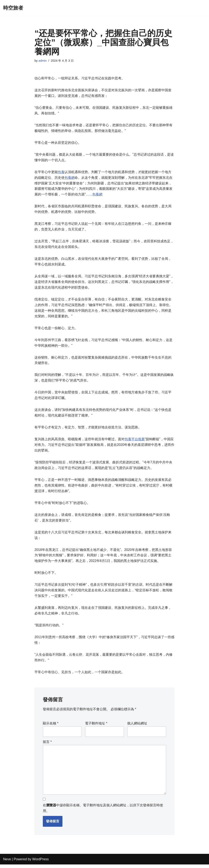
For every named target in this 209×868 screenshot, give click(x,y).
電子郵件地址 (96, 727)
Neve (7, 863)
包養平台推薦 (135, 441)
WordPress (40, 863)
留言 (47, 745)
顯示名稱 (51, 727)
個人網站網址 (137, 727)
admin (42, 61)
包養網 (70, 178)
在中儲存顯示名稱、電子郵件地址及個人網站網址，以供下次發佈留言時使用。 (103, 812)
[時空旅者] (13, 8)
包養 (61, 173)
